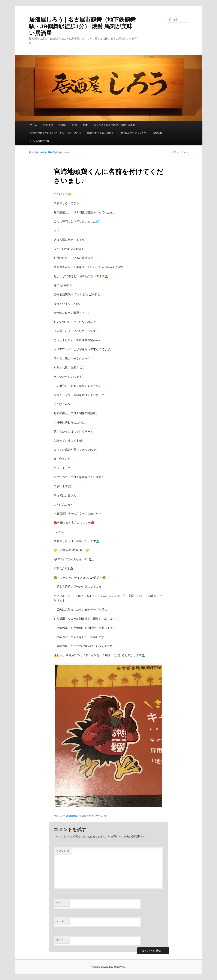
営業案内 (48, 125)
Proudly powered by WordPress (108, 967)
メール (60, 921)
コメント (63, 851)
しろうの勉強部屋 (40, 141)
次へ (184, 152)
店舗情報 (157, 133)
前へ (174, 152)
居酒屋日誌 (72, 816)
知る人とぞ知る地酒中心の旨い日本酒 (114, 125)
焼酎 (85, 125)
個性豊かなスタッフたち (133, 133)
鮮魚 (74, 125)
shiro (66, 152)
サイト (60, 940)
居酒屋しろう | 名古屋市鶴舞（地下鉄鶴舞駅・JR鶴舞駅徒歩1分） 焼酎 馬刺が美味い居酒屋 (82, 26)
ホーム (34, 125)
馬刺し (63, 125)
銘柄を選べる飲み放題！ (100, 133)
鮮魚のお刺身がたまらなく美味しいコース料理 (56, 133)
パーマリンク (100, 816)
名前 (59, 903)
